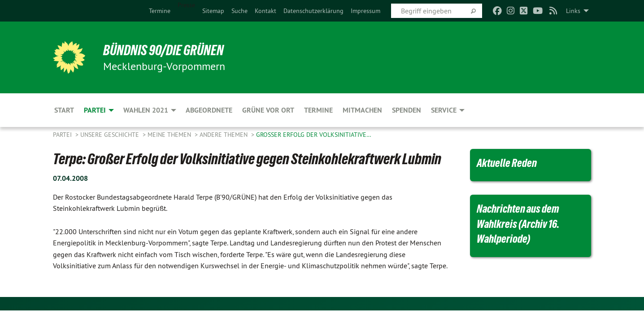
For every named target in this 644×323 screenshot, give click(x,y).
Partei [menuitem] (95, 110)
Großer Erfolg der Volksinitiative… (314, 135)
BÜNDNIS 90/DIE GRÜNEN (163, 50)
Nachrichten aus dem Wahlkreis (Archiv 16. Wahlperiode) (518, 224)
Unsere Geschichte (111, 135)
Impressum (366, 11)
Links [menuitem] (573, 11)
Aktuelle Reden (507, 163)
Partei (63, 135)
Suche (239, 11)
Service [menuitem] (444, 110)
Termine (160, 11)
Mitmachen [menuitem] (362, 110)
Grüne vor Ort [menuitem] (268, 110)
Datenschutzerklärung (313, 11)
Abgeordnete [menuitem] (209, 110)
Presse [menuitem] (186, 5)
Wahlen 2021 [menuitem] (146, 110)
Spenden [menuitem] (407, 110)
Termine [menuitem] (318, 110)
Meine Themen (170, 135)
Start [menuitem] (64, 110)
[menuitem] (160, 11)
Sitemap (213, 11)
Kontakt (265, 11)
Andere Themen (224, 135)
